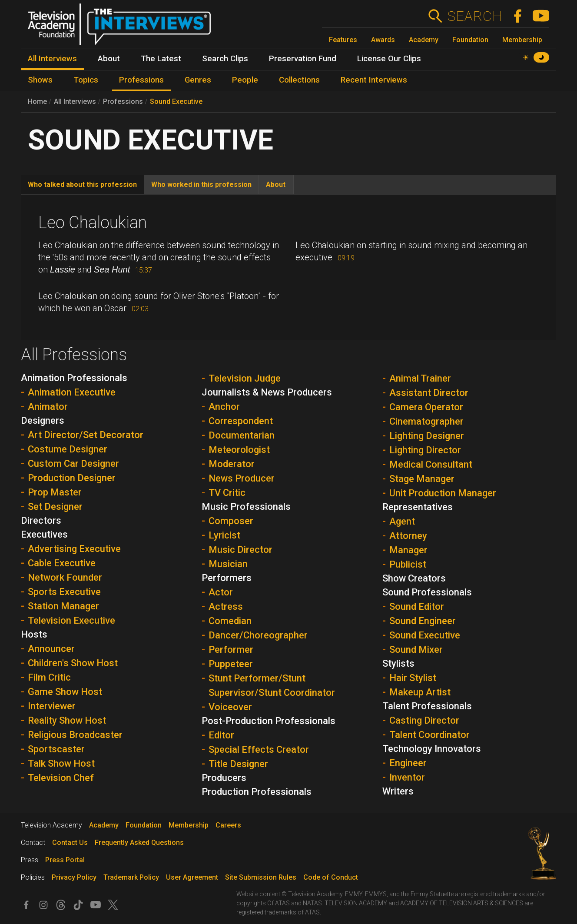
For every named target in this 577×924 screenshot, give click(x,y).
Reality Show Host (67, 720)
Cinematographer (426, 421)
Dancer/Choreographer (258, 635)
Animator (48, 407)
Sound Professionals (427, 592)
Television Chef (61, 778)
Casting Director (424, 720)
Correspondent (241, 421)
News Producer (242, 478)
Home (37, 101)
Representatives (418, 507)
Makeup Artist (420, 692)
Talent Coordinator (429, 735)
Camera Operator (426, 407)
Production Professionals (257, 792)
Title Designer (238, 764)
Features (343, 40)
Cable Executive (62, 563)
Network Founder (65, 577)
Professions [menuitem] (141, 80)
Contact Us (70, 843)
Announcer (51, 649)
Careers (228, 825)
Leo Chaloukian (93, 223)
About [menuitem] (109, 59)
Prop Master (55, 492)
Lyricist (224, 535)
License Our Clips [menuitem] (389, 59)
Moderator (232, 464)
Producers (224, 778)
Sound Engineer (423, 621)
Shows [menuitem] (40, 80)
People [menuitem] (245, 80)
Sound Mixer (416, 650)
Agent (402, 521)
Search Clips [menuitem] (225, 59)
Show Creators (414, 578)
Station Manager (63, 606)
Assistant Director (429, 393)
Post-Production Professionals (269, 721)
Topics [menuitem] (86, 80)
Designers (43, 420)
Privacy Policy (74, 877)
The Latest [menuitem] (161, 59)
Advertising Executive (74, 549)
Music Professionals (246, 507)
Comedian (230, 621)
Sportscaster (56, 749)
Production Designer (72, 478)
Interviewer (52, 706)
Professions (123, 101)
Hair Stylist (413, 678)
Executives (44, 534)
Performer (231, 650)
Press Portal (65, 860)
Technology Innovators (432, 749)
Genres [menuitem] (198, 80)
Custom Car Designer (73, 464)
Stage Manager (422, 479)
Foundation (470, 40)
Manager (408, 550)
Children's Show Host (73, 663)
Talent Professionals (427, 706)
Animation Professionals (74, 378)
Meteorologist (239, 450)
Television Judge (245, 378)
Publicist (408, 564)
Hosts (34, 634)
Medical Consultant (431, 464)
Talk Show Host (61, 763)
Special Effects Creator (259, 750)
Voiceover (230, 707)
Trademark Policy (131, 877)
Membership (522, 40)
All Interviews (75, 101)
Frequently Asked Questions (139, 843)
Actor (221, 592)
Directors (41, 520)
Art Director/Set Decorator (86, 435)
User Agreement (192, 877)
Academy (424, 40)
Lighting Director (425, 450)
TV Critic (227, 493)
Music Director (240, 550)
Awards (383, 40)
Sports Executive (64, 592)
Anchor (224, 407)
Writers (398, 791)
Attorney (408, 536)
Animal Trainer (420, 378)
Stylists (398, 663)
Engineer (408, 763)
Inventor (407, 777)
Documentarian (242, 435)
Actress (226, 607)
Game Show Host (65, 692)
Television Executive (71, 620)
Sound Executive (176, 101)
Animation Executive (72, 392)
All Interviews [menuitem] (52, 59)
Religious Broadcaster (75, 735)
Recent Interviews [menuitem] (374, 80)
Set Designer (55, 507)
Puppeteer (231, 664)
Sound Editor (417, 607)
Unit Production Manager (443, 493)
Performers (227, 578)
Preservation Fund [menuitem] (303, 59)
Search (475, 16)
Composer (231, 521)
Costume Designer (68, 449)
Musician (228, 564)
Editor (221, 735)
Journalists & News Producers (267, 392)
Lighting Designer (427, 436)
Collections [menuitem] (299, 80)
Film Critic (49, 677)
